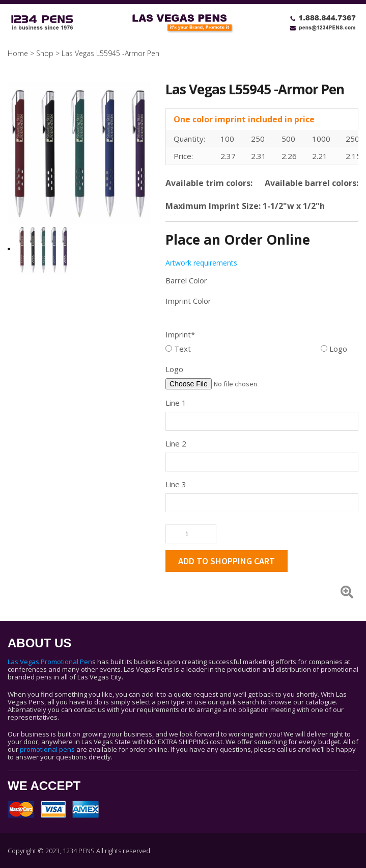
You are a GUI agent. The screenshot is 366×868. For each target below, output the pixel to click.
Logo (334, 349)
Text (178, 349)
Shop (45, 53)
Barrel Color (186, 280)
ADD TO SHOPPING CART (227, 561)
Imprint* (180, 334)
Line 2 (176, 443)
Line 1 (176, 403)
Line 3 (176, 484)
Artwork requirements (201, 263)
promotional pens (47, 749)
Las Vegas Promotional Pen (50, 662)
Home (18, 53)
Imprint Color (188, 301)
